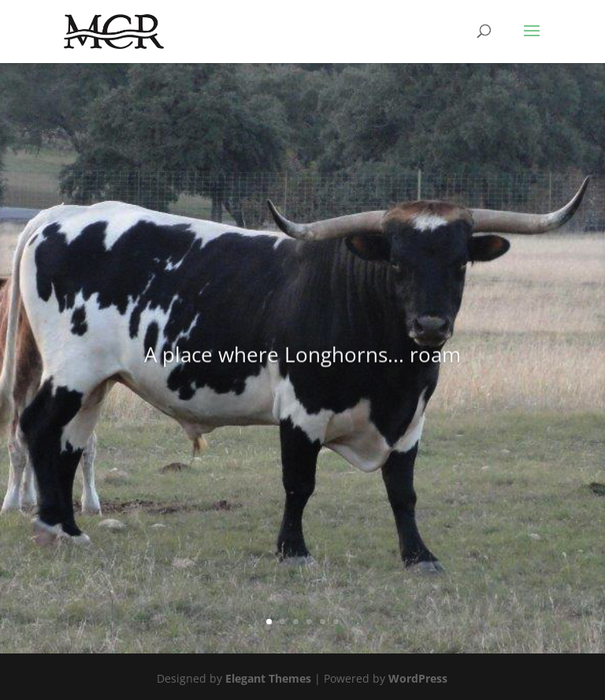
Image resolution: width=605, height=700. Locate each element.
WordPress (418, 678)
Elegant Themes (268, 678)
